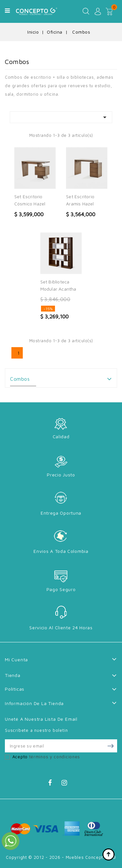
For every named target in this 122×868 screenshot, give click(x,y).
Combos (20, 379)
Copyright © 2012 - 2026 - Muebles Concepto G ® (61, 857)
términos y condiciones (55, 757)
